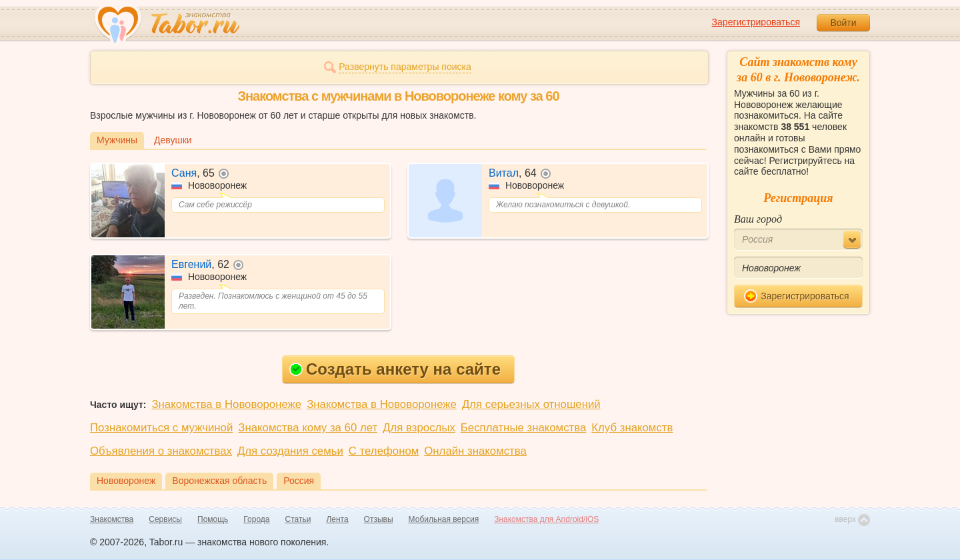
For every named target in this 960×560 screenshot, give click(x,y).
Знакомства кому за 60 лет (308, 428)
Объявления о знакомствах (161, 451)
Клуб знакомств (632, 428)
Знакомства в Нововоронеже (226, 404)
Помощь (213, 519)
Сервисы (165, 519)
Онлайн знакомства (475, 451)
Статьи (298, 519)
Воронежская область (219, 481)
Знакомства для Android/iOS (546, 519)
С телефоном (384, 451)
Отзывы (379, 519)
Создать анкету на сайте (395, 369)
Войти (843, 23)
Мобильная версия (444, 519)
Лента (337, 519)
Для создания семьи (290, 451)
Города (256, 519)
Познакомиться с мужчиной (161, 428)
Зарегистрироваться (756, 22)
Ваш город (758, 219)
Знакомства (112, 519)
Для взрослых (419, 428)
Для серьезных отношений (531, 404)
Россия (299, 481)
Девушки (173, 140)
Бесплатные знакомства (523, 428)
